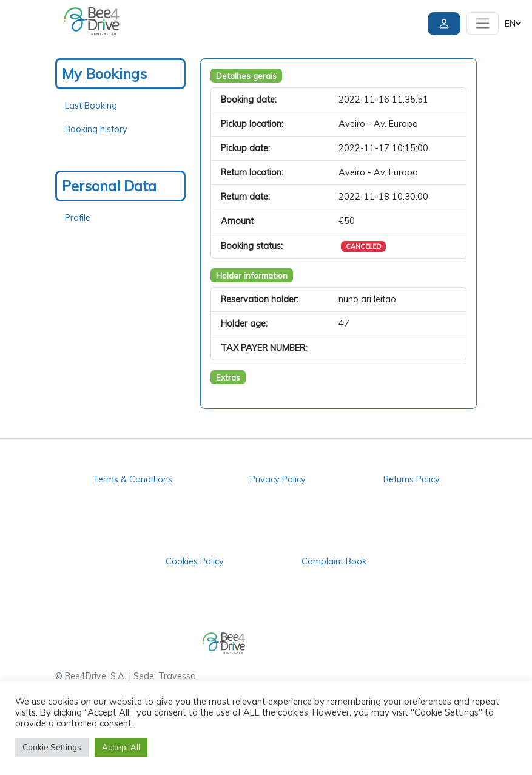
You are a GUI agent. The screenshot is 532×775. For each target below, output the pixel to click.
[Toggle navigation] (483, 23)
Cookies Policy (195, 561)
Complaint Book (334, 561)
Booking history (96, 129)
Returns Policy (412, 479)
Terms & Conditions (133, 479)
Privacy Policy (278, 479)
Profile (78, 218)
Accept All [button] (121, 747)
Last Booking (91, 106)
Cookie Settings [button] (52, 747)
